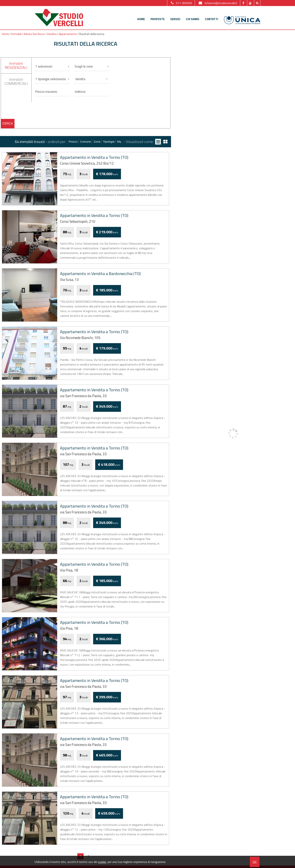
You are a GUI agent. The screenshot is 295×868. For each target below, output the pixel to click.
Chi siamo (193, 19)
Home (141, 19)
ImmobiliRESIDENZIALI (16, 65)
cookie (102, 862)
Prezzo (73, 142)
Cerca (8, 124)
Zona (97, 142)
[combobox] (92, 79)
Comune (86, 142)
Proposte (158, 19)
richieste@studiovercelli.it (217, 3)
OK (255, 862)
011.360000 (181, 3)
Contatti (211, 19)
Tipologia (109, 142)
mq (119, 142)
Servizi (175, 19)
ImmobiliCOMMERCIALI (16, 81)
